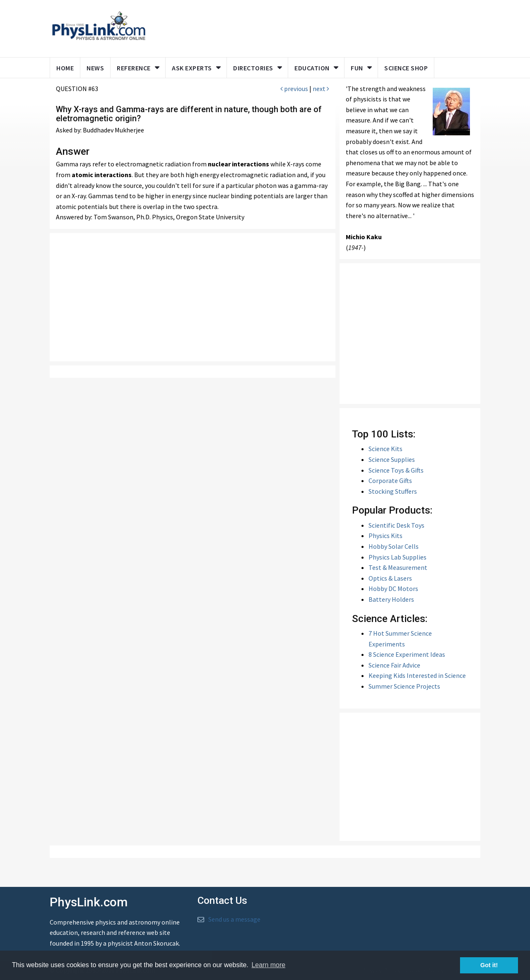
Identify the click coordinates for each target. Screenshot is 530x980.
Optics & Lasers (390, 578)
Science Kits (385, 449)
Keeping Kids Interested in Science (417, 675)
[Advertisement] (311, 27)
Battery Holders (391, 599)
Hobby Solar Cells (394, 546)
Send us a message (234, 919)
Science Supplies (392, 459)
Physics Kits (385, 536)
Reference (134, 68)
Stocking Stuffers (393, 491)
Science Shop (406, 68)
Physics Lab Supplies (397, 557)
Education (312, 68)
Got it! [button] (489, 965)
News (95, 68)
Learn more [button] (268, 965)
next (321, 89)
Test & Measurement (398, 567)
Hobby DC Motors (393, 588)
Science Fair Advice (394, 665)
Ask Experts (192, 68)
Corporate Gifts (390, 480)
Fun (357, 68)
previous (294, 89)
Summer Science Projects (404, 686)
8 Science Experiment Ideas (407, 654)
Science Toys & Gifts (396, 470)
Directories (253, 68)
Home (65, 68)
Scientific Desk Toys (396, 525)
